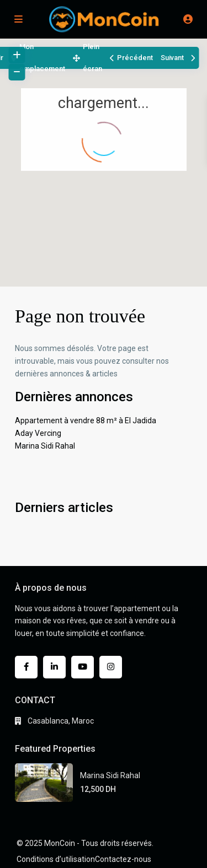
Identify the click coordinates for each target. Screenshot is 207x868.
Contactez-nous (123, 859)
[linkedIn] (54, 667)
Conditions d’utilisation (56, 859)
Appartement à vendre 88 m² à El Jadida (86, 420)
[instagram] (111, 667)
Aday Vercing (38, 433)
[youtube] (83, 667)
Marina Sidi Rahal (45, 446)
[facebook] (26, 667)
